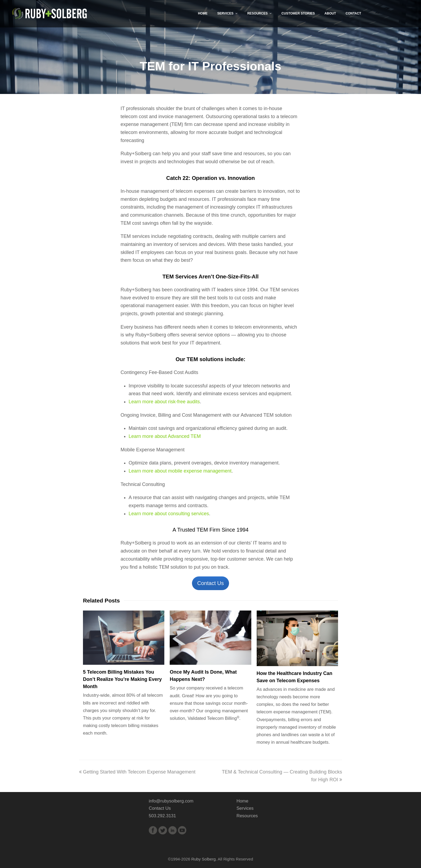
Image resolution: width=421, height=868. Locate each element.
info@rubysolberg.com (171, 801)
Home (242, 801)
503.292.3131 (162, 816)
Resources (247, 816)
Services (245, 808)
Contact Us (211, 583)
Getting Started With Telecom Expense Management (137, 772)
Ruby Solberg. (204, 859)
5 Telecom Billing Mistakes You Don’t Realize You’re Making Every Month (122, 679)
